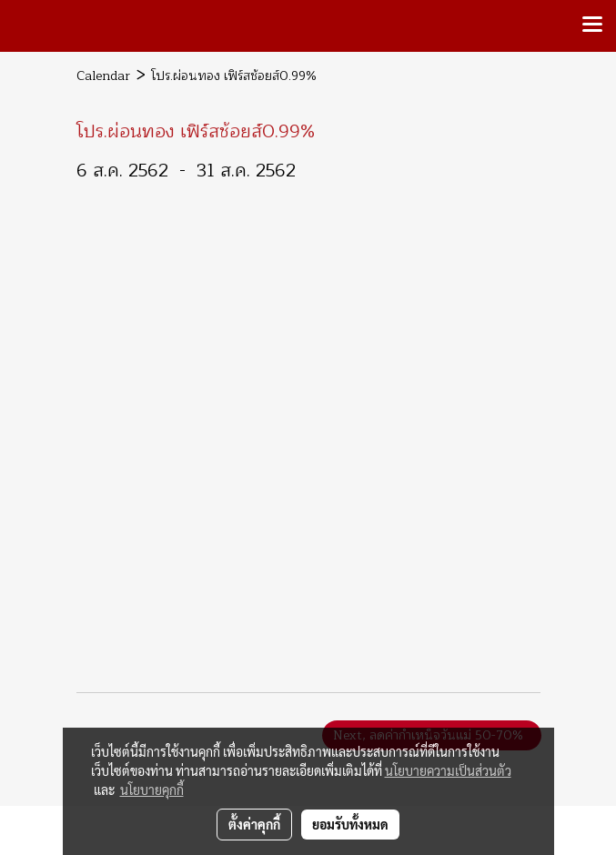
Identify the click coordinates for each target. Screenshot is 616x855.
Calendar (103, 76)
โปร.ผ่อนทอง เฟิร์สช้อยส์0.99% (234, 76)
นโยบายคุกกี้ (152, 790)
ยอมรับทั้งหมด (350, 824)
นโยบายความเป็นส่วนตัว (448, 770)
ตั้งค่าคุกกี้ (254, 824)
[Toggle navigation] (592, 25)
